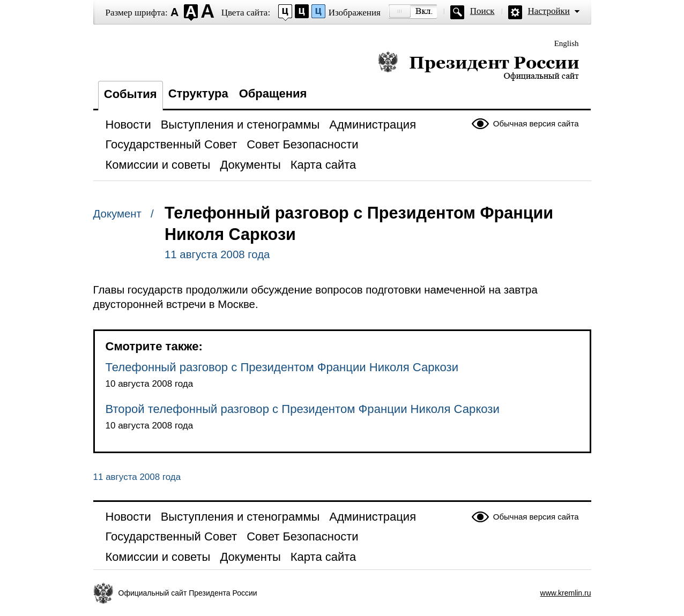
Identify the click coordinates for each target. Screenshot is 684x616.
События (131, 94)
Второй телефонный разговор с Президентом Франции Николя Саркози (303, 409)
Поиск (482, 11)
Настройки (549, 11)
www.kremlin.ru (566, 593)
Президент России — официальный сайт (478, 66)
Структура (198, 93)
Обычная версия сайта (536, 123)
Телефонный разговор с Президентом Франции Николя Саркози (282, 367)
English (567, 43)
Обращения (273, 93)
